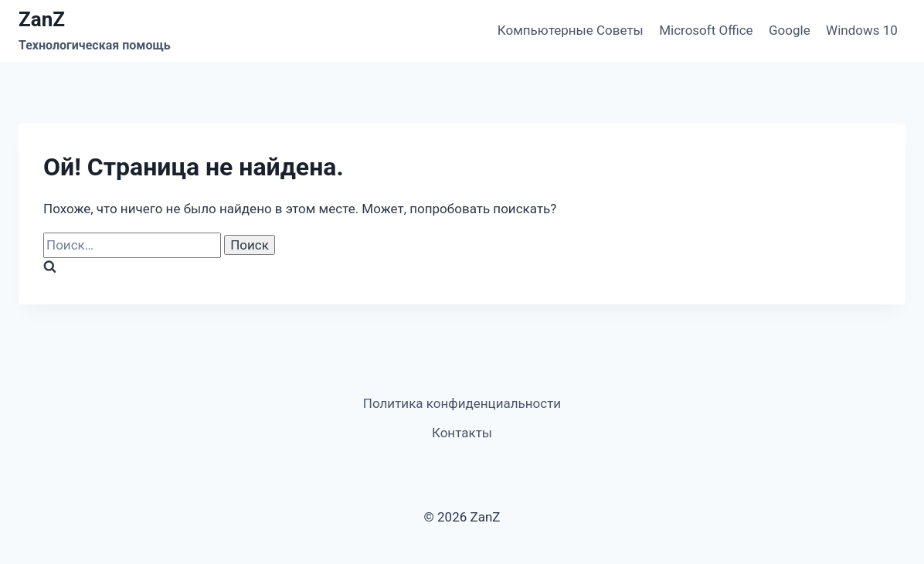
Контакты (462, 433)
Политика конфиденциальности (462, 403)
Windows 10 (862, 30)
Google (790, 30)
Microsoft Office (706, 30)
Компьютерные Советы (571, 30)
